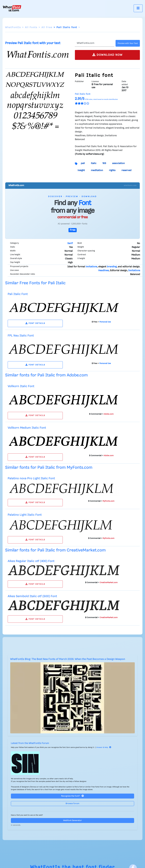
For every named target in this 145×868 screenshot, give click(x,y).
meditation (97, 170)
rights (112, 170)
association (118, 163)
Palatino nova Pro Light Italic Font (31, 478)
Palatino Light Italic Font (25, 515)
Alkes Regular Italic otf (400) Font (31, 561)
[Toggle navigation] (138, 8)
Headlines (104, 271)
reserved (126, 170)
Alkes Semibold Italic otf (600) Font (32, 596)
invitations (91, 267)
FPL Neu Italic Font (21, 336)
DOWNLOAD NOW (107, 55)
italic (94, 163)
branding (112, 267)
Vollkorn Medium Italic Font (27, 428)
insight (81, 170)
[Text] (95, 43)
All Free (47, 27)
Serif (70, 243)
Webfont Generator (72, 820)
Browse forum (72, 804)
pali (83, 163)
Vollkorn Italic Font (21, 386)
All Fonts (31, 27)
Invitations (134, 271)
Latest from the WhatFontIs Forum (30, 743)
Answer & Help (104, 747)
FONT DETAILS (35, 323)
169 (104, 163)
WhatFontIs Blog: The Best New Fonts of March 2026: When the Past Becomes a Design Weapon (68, 659)
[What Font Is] (12, 8)
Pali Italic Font (18, 294)
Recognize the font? (72, 796)
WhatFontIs (13, 27)
